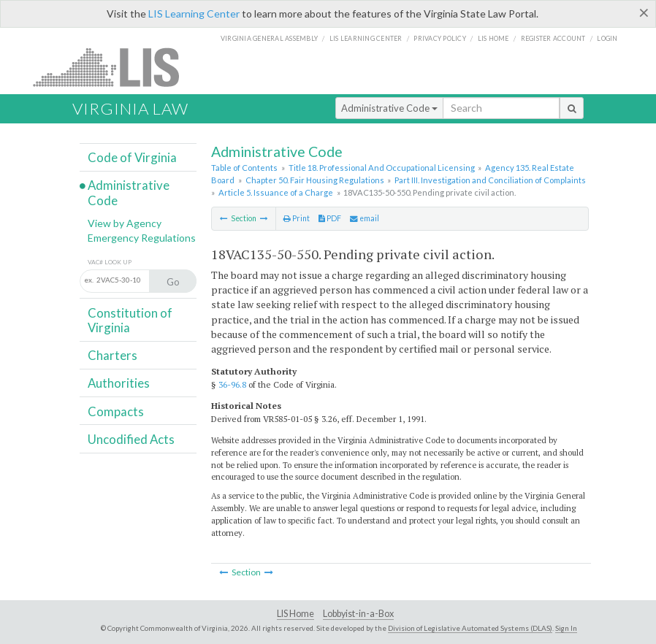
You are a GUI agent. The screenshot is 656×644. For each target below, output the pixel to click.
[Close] (644, 12)
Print (297, 218)
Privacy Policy (440, 38)
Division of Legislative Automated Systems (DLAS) (470, 628)
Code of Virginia (132, 157)
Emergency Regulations (142, 238)
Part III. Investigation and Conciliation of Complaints (490, 180)
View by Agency (125, 223)
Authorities (119, 383)
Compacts (116, 411)
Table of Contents (244, 168)
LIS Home (295, 614)
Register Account (553, 38)
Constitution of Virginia (130, 320)
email (365, 218)
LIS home (493, 38)
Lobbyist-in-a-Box (358, 614)
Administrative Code (389, 108)
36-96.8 (232, 384)
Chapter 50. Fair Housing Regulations (315, 180)
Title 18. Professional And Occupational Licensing (382, 168)
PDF (330, 218)
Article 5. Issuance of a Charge (276, 192)
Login (607, 38)
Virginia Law (130, 108)
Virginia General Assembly (269, 38)
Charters (112, 355)
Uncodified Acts (131, 439)
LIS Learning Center (194, 14)
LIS (114, 67)
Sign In (566, 628)
